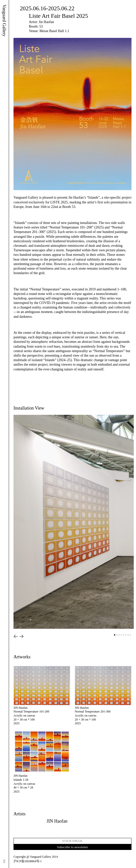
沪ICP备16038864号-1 (28, 861)
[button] (16, 636)
